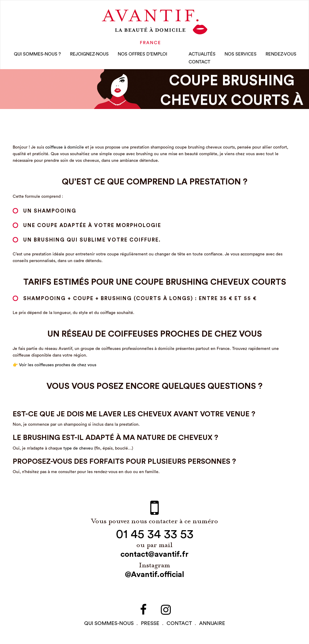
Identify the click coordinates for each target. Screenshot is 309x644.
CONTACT (199, 62)
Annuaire (212, 623)
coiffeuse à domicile (65, 147)
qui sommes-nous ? (37, 54)
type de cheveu (78, 448)
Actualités (202, 54)
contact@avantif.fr (154, 554)
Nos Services (241, 54)
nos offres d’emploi (142, 54)
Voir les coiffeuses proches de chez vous (58, 365)
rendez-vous (281, 54)
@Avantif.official (154, 575)
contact (179, 623)
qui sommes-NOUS (109, 623)
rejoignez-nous (89, 54)
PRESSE (150, 623)
